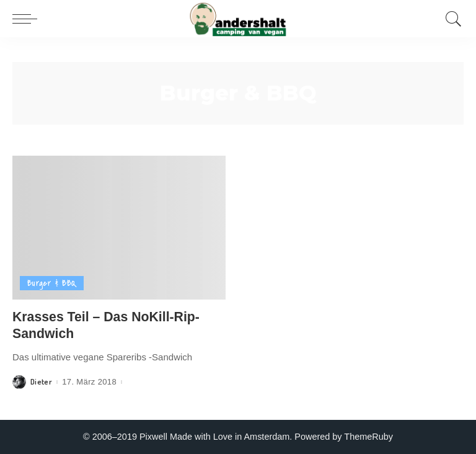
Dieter (41, 382)
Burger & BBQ (52, 283)
